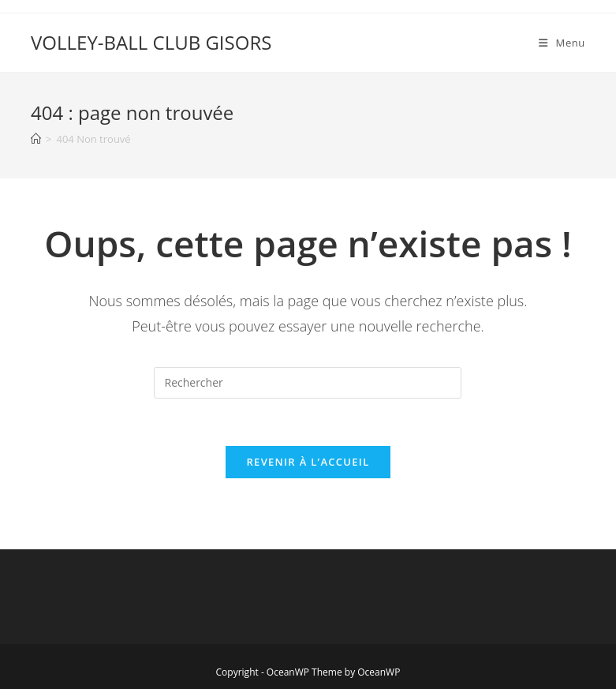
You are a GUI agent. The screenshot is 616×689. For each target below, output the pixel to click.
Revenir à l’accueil (308, 462)
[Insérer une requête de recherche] (308, 383)
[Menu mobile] (562, 43)
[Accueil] (36, 139)
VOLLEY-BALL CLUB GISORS (151, 42)
